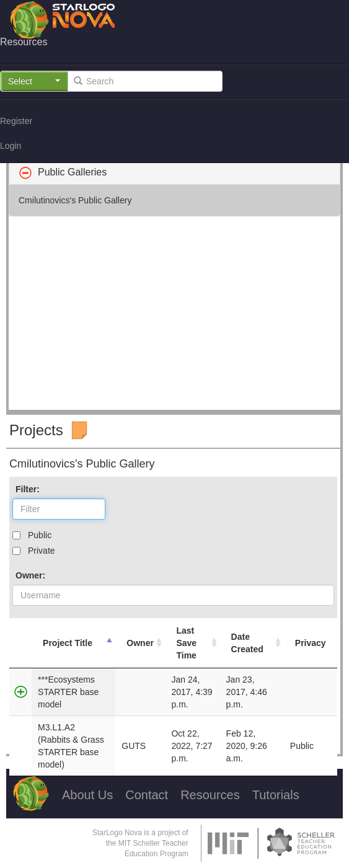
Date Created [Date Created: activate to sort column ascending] (247, 643)
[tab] (174, 172)
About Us (87, 795)
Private (42, 551)
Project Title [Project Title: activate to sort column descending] (68, 643)
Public (40, 535)
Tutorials (276, 795)
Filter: (28, 489)
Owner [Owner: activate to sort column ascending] (140, 643)
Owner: (30, 575)
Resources (210, 795)
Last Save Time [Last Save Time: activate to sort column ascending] (186, 643)
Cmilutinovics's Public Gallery (75, 200)
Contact (147, 795)
